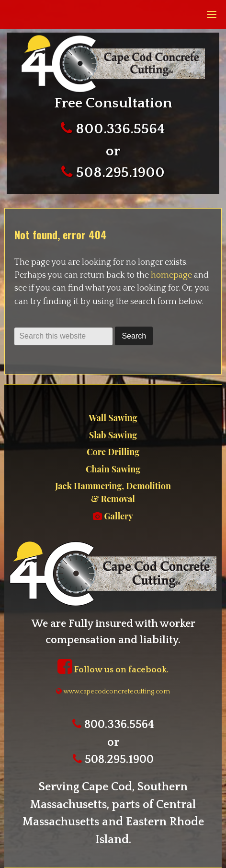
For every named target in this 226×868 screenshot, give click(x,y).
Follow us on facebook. (113, 670)
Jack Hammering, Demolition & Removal (113, 492)
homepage (171, 275)
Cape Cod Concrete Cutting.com (112, 64)
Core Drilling (113, 452)
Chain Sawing (113, 469)
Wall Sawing (113, 418)
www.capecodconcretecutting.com (113, 692)
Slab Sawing (113, 435)
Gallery (113, 516)
